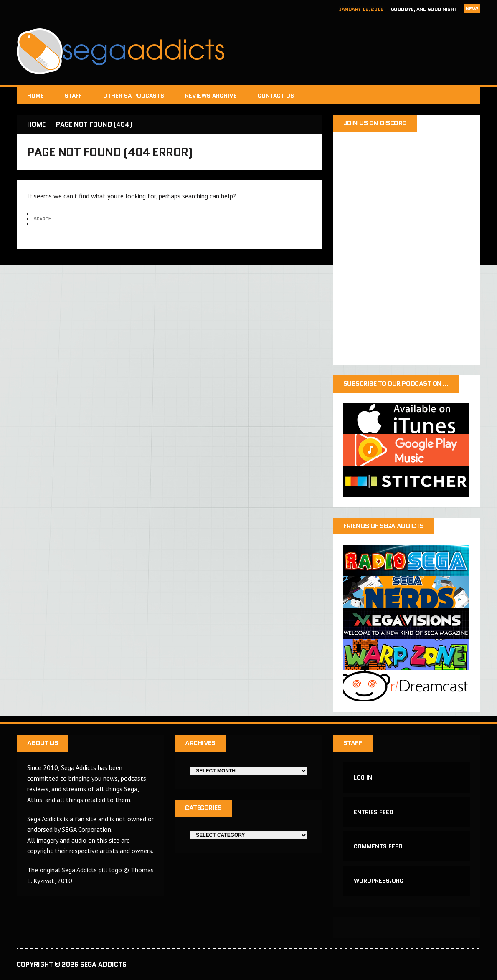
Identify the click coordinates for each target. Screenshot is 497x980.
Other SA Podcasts (134, 96)
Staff (74, 96)
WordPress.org (379, 881)
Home (35, 96)
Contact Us (276, 96)
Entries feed (374, 812)
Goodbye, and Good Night (424, 9)
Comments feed (378, 846)
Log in (363, 777)
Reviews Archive (211, 96)
